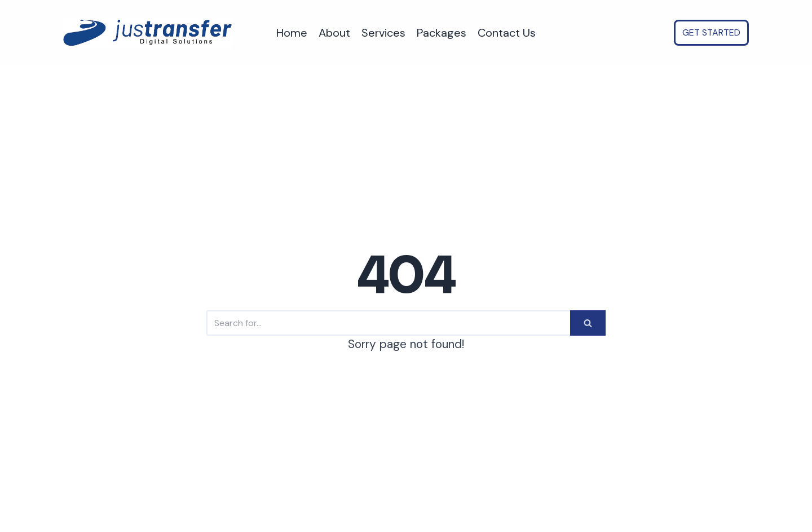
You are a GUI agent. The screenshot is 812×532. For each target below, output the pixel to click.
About (334, 33)
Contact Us (507, 33)
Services (383, 33)
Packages (442, 33)
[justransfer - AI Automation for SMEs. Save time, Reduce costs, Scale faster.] (148, 33)
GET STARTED (711, 32)
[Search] (388, 323)
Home (292, 33)
